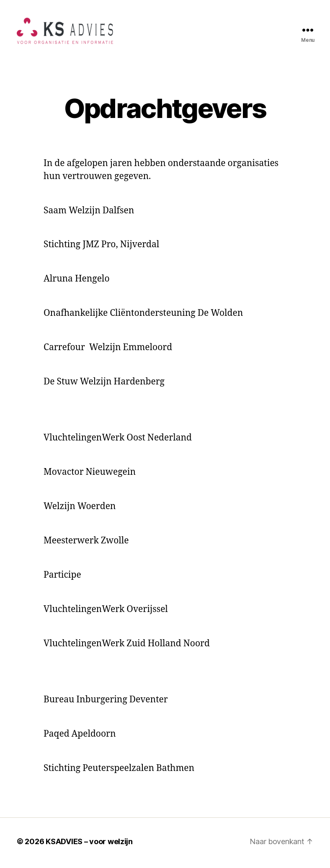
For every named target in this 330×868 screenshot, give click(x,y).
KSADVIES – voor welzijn (89, 844)
